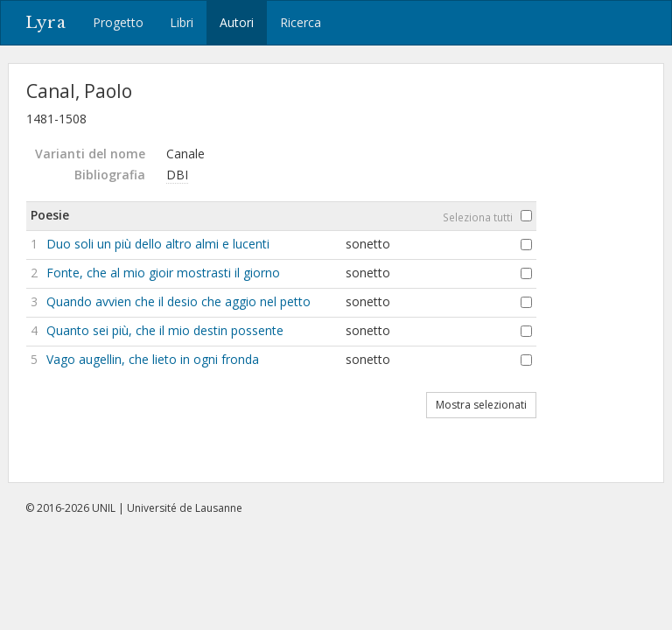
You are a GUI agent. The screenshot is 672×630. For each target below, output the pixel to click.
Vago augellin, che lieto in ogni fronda (153, 359)
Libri (182, 22)
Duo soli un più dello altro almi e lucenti (158, 244)
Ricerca (301, 22)
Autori (237, 22)
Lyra (46, 23)
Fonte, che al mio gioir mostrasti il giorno (163, 273)
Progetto (118, 22)
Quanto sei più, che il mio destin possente (165, 330)
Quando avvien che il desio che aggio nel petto (178, 301)
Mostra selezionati (481, 405)
